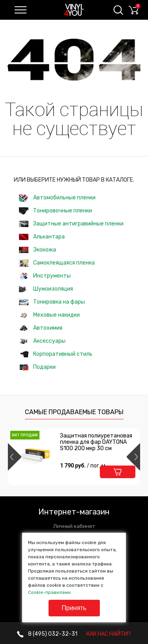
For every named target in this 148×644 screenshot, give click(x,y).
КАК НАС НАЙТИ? (109, 634)
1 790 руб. (83, 466)
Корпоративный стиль (56, 354)
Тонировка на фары (52, 302)
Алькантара (42, 237)
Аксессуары (42, 341)
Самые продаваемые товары (74, 412)
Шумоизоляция (46, 289)
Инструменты (45, 276)
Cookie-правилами (49, 592)
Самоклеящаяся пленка (57, 263)
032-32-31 (47, 634)
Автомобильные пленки (57, 198)
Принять (74, 608)
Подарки (37, 367)
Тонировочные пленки (55, 211)
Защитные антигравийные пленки (71, 224)
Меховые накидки (49, 315)
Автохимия (41, 328)
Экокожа (37, 250)
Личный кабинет (74, 526)
